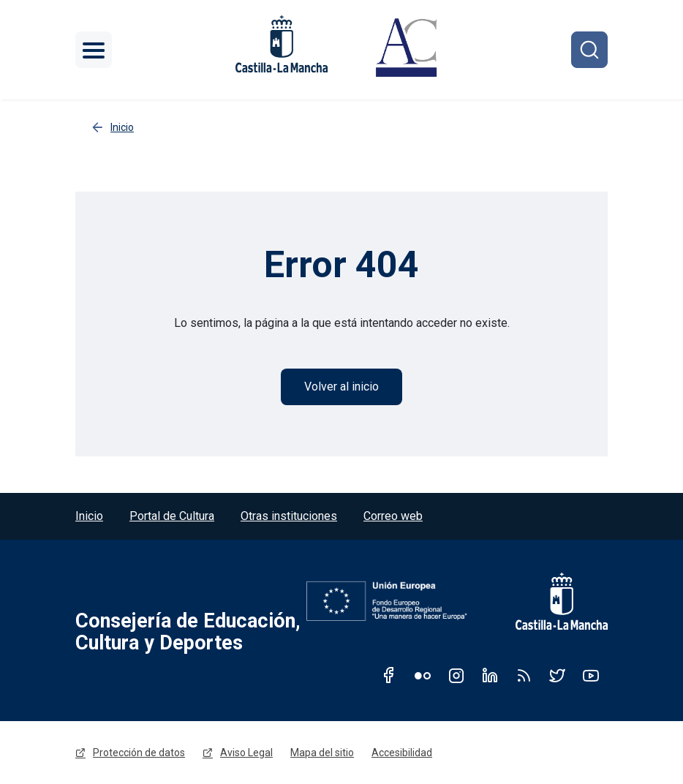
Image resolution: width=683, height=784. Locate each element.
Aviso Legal (246, 753)
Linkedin (490, 675)
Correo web (393, 516)
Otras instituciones (289, 516)
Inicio (89, 516)
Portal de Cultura (172, 516)
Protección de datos (139, 753)
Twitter (557, 675)
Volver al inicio (341, 387)
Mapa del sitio (322, 753)
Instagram (456, 675)
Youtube (591, 675)
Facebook (389, 675)
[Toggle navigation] (94, 50)
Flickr (423, 675)
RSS (524, 675)
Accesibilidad (402, 753)
